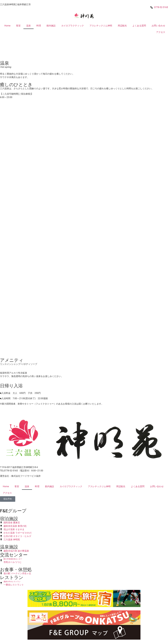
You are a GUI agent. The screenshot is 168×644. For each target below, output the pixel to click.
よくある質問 (139, 26)
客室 (18, 26)
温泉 (29, 26)
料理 (39, 26)
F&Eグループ (13, 511)
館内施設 (51, 26)
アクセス (161, 32)
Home (7, 26)
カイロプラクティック (73, 26)
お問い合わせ (158, 26)
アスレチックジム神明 (101, 26)
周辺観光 (122, 26)
